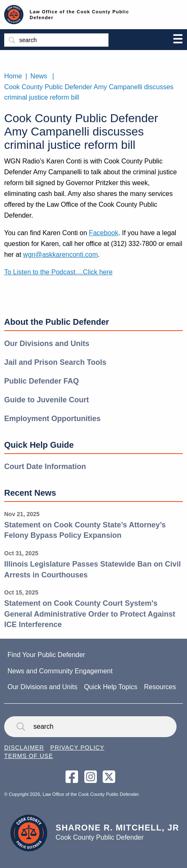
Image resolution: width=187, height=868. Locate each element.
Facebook (104, 233)
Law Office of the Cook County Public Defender (79, 15)
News (39, 76)
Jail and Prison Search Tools (55, 362)
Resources (160, 687)
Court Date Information (45, 467)
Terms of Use (29, 756)
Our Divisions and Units (47, 344)
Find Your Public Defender (46, 655)
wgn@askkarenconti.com (60, 255)
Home (13, 76)
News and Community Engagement (60, 671)
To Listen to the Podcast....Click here (58, 272)
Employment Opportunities (52, 419)
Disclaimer (24, 748)
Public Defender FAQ (42, 381)
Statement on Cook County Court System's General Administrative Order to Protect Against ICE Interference (90, 614)
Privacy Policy (77, 748)
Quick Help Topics (111, 687)
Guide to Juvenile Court (47, 400)
